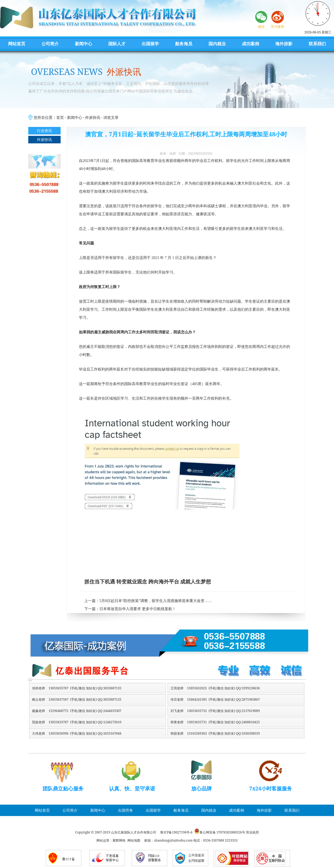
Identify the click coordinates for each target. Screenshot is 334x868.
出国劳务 (126, 810)
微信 (261, 27)
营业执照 (252, 832)
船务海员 (184, 44)
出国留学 (150, 44)
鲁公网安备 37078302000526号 (222, 832)
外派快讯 (93, 117)
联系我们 (317, 44)
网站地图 (134, 840)
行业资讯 (44, 131)
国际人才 (117, 44)
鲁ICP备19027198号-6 (176, 832)
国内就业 (217, 44)
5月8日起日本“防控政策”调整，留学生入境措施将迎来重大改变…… (156, 601)
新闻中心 (83, 44)
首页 (60, 117)
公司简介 (50, 44)
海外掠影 (284, 44)
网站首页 (17, 44)
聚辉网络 (119, 840)
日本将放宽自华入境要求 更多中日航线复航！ (138, 609)
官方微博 (277, 27)
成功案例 (250, 44)
